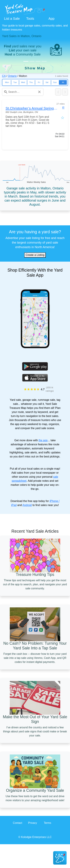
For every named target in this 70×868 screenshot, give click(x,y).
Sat (47, 82)
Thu (31, 82)
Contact (18, 823)
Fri (39, 82)
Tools (30, 19)
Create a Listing (35, 255)
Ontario (12, 76)
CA (4, 76)
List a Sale (12, 19)
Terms (47, 823)
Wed (23, 82)
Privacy (32, 823)
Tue (15, 82)
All (63, 82)
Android (27, 505)
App (51, 19)
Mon (7, 82)
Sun (55, 82)
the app (43, 440)
